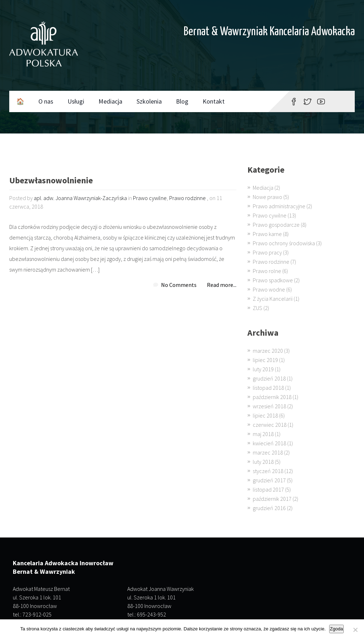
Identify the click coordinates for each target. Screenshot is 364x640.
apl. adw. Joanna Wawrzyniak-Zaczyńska (80, 198)
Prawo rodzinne (188, 198)
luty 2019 (263, 369)
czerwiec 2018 (270, 425)
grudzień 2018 (269, 378)
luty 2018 (263, 462)
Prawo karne (267, 234)
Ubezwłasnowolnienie (51, 181)
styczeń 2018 (268, 471)
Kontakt (214, 101)
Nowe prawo (267, 197)
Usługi (76, 101)
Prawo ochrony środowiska (284, 243)
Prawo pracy (267, 252)
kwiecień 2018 (269, 443)
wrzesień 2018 (269, 406)
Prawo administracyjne (279, 206)
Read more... (222, 285)
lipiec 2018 (265, 415)
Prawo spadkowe (273, 280)
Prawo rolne (267, 271)
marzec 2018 (268, 452)
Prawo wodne (269, 289)
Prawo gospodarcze (276, 225)
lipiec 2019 (265, 360)
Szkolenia (149, 101)
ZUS (258, 308)
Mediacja (110, 101)
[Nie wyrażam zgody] (355, 630)
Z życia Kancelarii (273, 299)
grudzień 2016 (269, 508)
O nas (46, 101)
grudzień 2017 (269, 480)
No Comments (179, 285)
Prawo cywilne (150, 198)
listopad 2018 (268, 388)
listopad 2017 (268, 489)
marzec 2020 (268, 351)
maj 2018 (263, 434)
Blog (182, 101)
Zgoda (336, 629)
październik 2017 (272, 499)
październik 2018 (272, 397)
